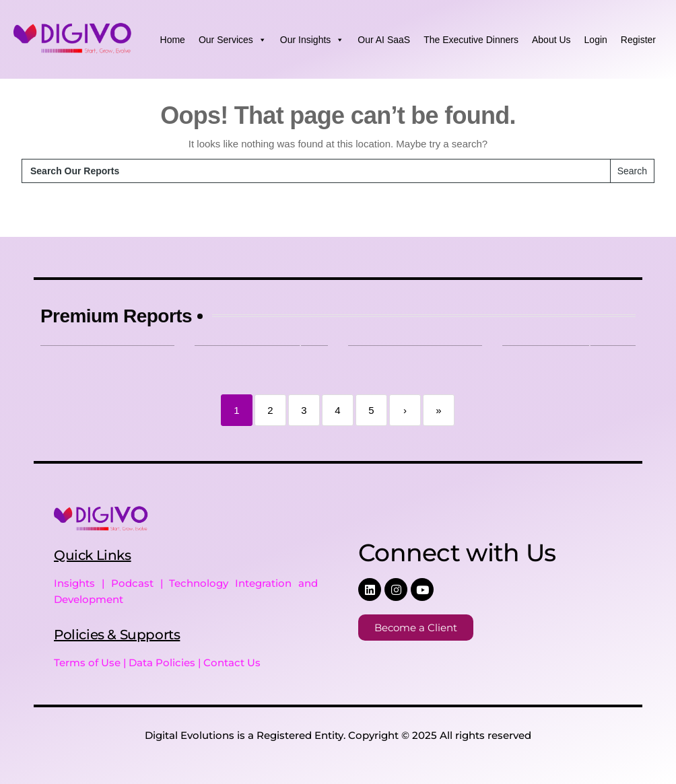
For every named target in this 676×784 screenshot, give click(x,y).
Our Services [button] (233, 40)
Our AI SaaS (384, 40)
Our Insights (312, 40)
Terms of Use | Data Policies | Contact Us (157, 663)
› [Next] (405, 410)
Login (596, 40)
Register (638, 40)
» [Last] (438, 410)
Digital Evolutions (190, 735)
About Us (551, 40)
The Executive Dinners (471, 40)
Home (173, 40)
